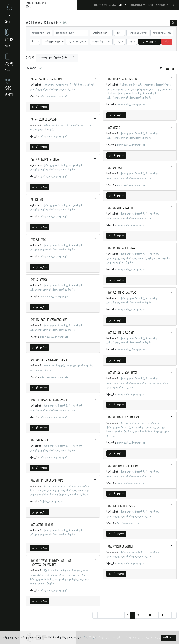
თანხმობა (168, 638)
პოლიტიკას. (91, 638)
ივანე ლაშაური (114, 168)
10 (144, 615)
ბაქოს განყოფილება (52, 502)
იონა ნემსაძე (36, 200)
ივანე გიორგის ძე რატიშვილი (122, 373)
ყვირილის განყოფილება (54, 176)
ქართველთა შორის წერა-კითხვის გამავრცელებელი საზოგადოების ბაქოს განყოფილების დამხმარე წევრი (60, 490)
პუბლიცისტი (139, 423)
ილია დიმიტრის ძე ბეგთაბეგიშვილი (48, 320)
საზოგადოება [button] (136, 5)
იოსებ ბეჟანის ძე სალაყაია (43, 120)
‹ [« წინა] (95, 615)
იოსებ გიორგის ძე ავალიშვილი (46, 79)
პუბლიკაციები (162, 5)
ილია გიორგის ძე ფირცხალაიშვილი (48, 360)
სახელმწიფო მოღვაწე (42, 129)
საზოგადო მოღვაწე (55, 125)
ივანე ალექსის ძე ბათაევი (120, 547)
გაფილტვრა (150, 42)
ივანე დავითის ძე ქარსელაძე (121, 293)
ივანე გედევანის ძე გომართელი (123, 418)
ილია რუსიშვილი (38, 280)
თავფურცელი (100, 5)
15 (168, 615)
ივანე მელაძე (113, 128)
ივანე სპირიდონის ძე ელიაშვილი (47, 481)
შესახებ (113, 5)
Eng (173, 5)
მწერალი (49, 486)
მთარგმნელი (63, 571)
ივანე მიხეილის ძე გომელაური (123, 79)
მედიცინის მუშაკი (77, 495)
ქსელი (150, 5)
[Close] (73, 56)
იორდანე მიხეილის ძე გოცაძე (45, 160)
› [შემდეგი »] (174, 615)
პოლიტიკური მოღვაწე (79, 125)
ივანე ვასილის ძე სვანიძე (120, 208)
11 (150, 615)
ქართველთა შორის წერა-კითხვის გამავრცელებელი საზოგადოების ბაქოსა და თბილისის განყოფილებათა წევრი (137, 383)
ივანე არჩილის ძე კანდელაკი (122, 506)
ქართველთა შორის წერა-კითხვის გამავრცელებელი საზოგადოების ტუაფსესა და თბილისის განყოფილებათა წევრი (139, 258)
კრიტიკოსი (154, 423)
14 (162, 615)
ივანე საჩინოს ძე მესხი (41, 525)
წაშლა (167, 42)
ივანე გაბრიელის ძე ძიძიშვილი (123, 466)
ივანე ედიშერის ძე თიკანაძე (121, 248)
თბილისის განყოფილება (54, 96)
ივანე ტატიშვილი (39, 440)
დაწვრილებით (39, 107)
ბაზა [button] (121, 5)
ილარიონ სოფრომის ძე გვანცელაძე (48, 400)
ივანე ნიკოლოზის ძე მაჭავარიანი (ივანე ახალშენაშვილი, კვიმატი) (50, 563)
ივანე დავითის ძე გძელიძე (120, 333)
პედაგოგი (49, 85)
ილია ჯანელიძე (38, 240)
